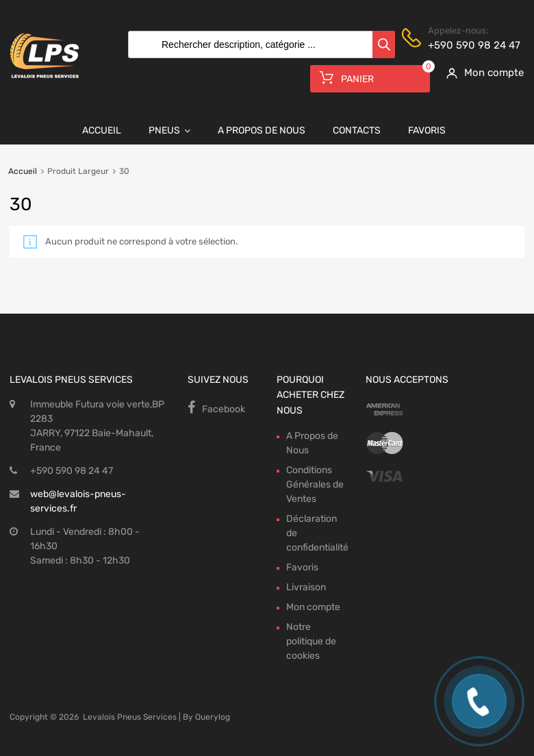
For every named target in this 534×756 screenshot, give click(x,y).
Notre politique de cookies (311, 641)
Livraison (306, 587)
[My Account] (480, 73)
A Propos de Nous (262, 130)
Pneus (169, 131)
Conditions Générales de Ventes (315, 484)
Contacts (357, 130)
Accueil (102, 130)
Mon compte (313, 607)
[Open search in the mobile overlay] (258, 45)
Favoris (427, 130)
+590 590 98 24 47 (461, 45)
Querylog (213, 717)
